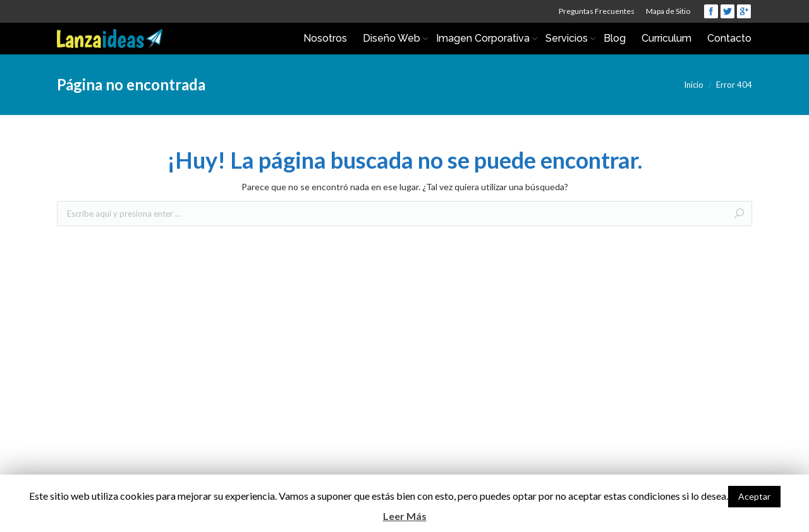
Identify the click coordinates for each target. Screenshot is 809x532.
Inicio (694, 85)
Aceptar (754, 496)
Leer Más (405, 516)
